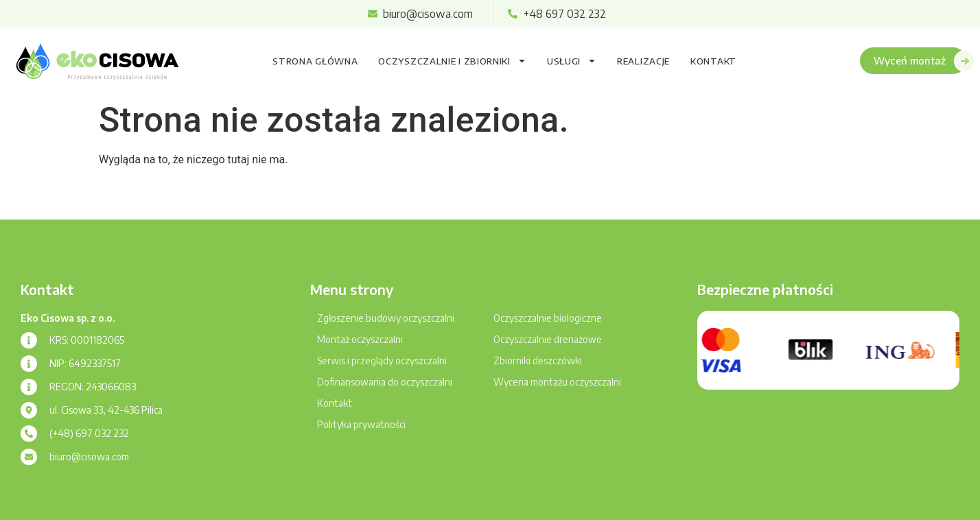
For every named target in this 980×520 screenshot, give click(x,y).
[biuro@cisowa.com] (29, 457)
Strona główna (315, 61)
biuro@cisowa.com (89, 457)
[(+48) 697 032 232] (29, 434)
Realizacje (643, 61)
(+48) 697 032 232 (89, 433)
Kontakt (713, 61)
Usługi (572, 61)
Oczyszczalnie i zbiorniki (452, 61)
